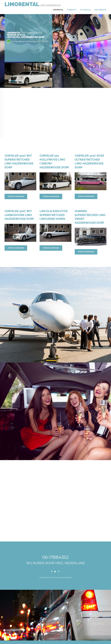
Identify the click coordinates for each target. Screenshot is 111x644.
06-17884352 (85, 10)
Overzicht (72, 10)
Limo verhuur (100, 10)
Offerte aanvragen (16, 196)
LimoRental (22, 4)
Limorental (58, 10)
